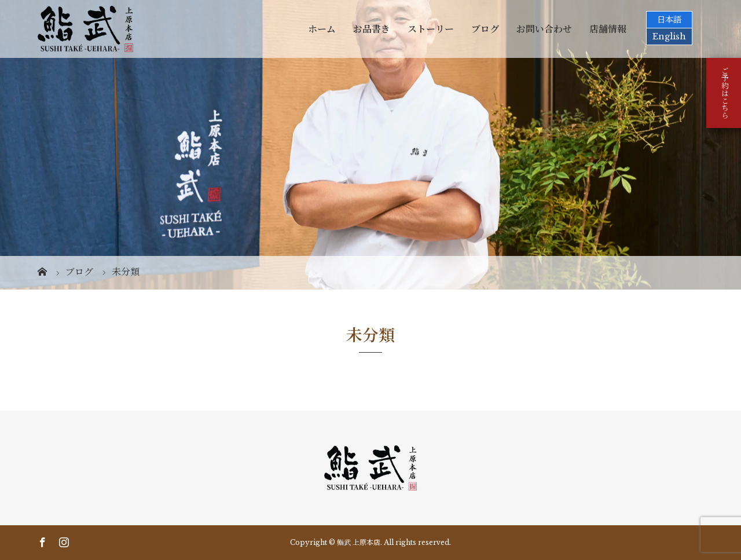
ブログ (485, 29)
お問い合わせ (544, 29)
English (669, 36)
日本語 (669, 20)
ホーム (322, 29)
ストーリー (431, 29)
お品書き (372, 29)
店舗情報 (608, 29)
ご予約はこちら (724, 93)
